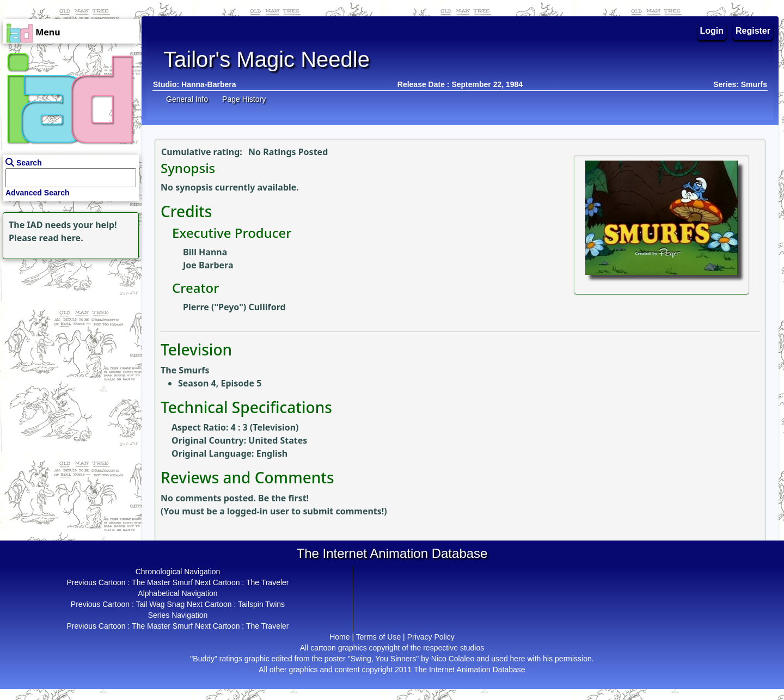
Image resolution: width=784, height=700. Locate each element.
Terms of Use (378, 637)
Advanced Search (38, 193)
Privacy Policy (431, 637)
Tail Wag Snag (160, 604)
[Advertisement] (68, 330)
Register (753, 31)
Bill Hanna (205, 252)
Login (712, 31)
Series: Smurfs (740, 84)
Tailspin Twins (261, 604)
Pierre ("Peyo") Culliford (234, 307)
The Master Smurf (162, 582)
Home (339, 637)
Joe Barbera (208, 265)
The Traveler (268, 582)
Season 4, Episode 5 (220, 383)
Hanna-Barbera (209, 84)
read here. (61, 238)
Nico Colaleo (453, 659)
